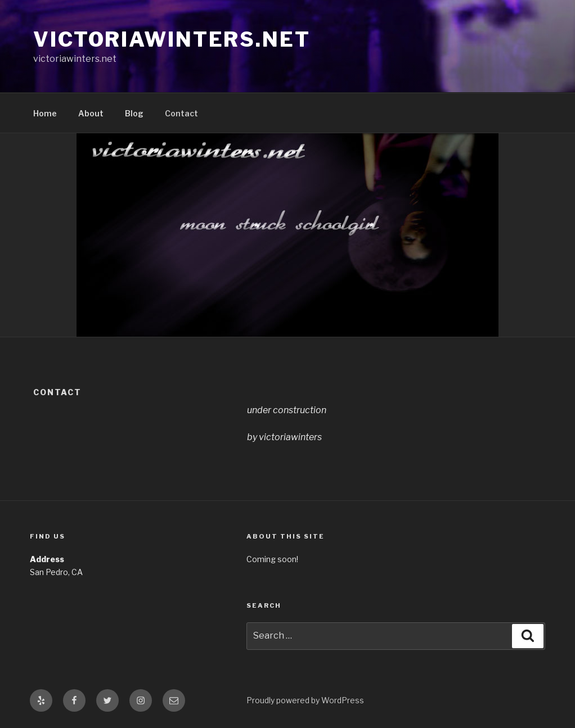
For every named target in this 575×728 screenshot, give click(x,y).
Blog (134, 113)
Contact (181, 113)
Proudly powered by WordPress (305, 700)
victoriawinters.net (172, 39)
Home (45, 113)
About (91, 113)
